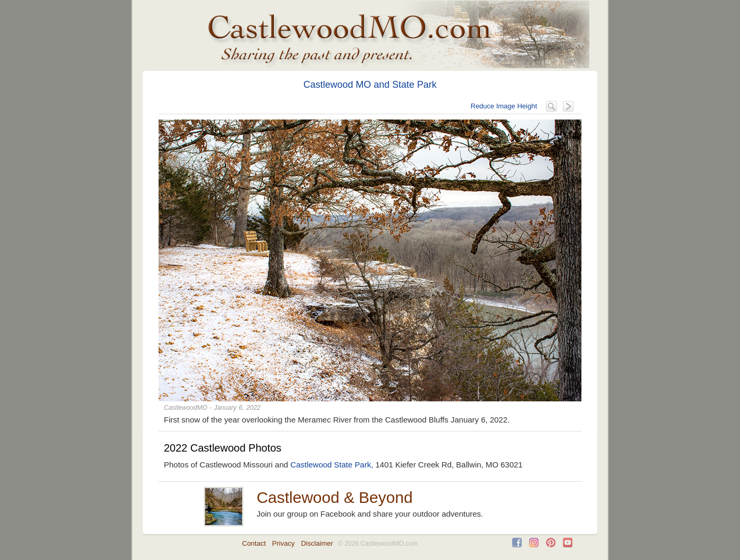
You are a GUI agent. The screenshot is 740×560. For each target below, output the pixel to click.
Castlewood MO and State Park (370, 85)
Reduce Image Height (504, 106)
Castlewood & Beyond (334, 497)
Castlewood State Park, (332, 465)
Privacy (284, 543)
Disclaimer (317, 543)
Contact (254, 543)
